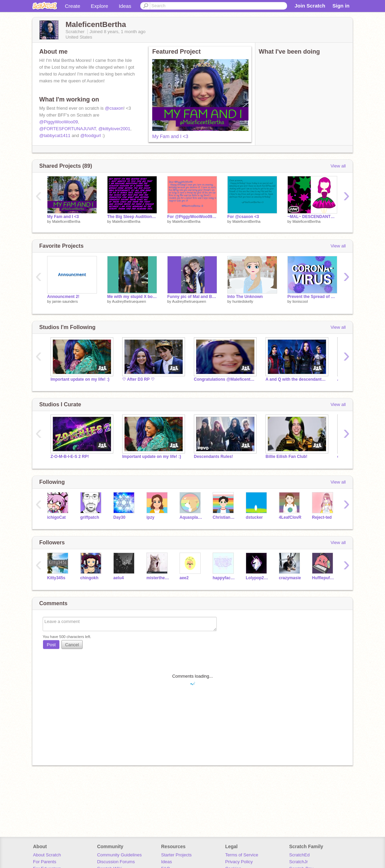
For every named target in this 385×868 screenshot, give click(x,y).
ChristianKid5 (224, 517)
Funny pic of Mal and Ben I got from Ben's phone (192, 297)
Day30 (119, 517)
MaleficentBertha (66, 221)
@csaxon (114, 108)
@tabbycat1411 (55, 135)
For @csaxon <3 (243, 217)
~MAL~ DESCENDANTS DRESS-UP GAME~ (312, 217)
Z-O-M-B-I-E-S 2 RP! (70, 457)
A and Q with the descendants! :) (296, 379)
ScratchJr (298, 862)
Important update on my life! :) (80, 379)
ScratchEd (299, 855)
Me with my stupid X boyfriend (132, 297)
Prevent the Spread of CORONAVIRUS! (312, 297)
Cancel (72, 645)
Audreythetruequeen (129, 301)
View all (338, 166)
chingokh (89, 578)
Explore (99, 6)
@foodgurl (90, 135)
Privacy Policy (239, 862)
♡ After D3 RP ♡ (138, 379)
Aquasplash (191, 517)
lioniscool (300, 301)
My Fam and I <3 (170, 136)
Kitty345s (56, 578)
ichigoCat (56, 517)
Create (73, 6)
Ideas (125, 6)
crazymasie (290, 578)
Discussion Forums (116, 862)
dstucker (254, 517)
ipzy (150, 517)
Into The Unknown (245, 297)
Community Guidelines (119, 855)
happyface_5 (224, 578)
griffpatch (90, 517)
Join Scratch (310, 6)
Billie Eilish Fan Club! (287, 457)
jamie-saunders (65, 301)
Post (51, 645)
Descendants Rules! (213, 457)
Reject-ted (322, 517)
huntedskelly (243, 301)
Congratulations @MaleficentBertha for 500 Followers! (225, 379)
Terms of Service (242, 855)
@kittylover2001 (114, 129)
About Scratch (47, 855)
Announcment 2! (63, 297)
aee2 (184, 578)
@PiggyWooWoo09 (59, 122)
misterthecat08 (158, 578)
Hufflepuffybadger (323, 578)
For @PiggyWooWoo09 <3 (192, 217)
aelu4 (119, 578)
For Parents (45, 862)
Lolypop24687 (257, 578)
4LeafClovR (290, 517)
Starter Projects (176, 855)
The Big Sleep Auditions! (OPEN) (132, 217)
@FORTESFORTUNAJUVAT (68, 129)
